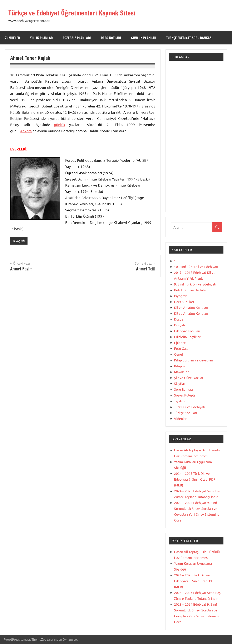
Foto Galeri (182, 348)
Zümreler (13, 38)
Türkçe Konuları (186, 413)
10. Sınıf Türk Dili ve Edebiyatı (196, 266)
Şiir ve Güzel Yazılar (189, 378)
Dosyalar (180, 325)
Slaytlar (180, 383)
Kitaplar (180, 366)
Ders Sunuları (184, 302)
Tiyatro (179, 401)
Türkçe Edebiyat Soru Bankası (189, 38)
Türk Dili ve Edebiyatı (190, 407)
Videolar (180, 418)
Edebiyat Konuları (187, 331)
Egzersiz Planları (77, 38)
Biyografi (19, 241)
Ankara (26, 131)
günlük (60, 124)
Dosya (179, 319)
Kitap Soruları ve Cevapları (194, 360)
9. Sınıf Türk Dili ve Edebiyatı (195, 284)
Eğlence (180, 342)
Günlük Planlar (144, 38)
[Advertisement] (196, 138)
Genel (178, 354)
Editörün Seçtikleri (188, 337)
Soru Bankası (184, 389)
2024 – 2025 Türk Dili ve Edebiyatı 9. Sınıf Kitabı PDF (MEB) (195, 479)
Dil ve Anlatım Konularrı (192, 313)
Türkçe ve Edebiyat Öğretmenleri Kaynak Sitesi (81, 13)
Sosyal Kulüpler (185, 395)
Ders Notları (111, 38)
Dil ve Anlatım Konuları (191, 307)
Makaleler (181, 372)
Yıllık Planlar (41, 38)
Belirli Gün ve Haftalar (190, 290)
